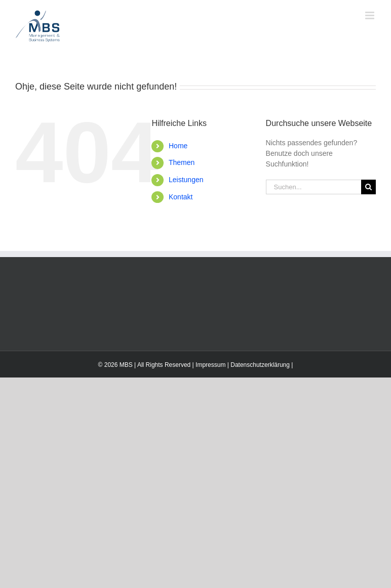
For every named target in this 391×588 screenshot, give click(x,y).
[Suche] (368, 187)
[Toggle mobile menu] (370, 15)
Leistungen (186, 180)
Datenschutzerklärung (260, 365)
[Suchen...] (314, 187)
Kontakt (181, 197)
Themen (182, 162)
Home (178, 146)
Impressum (210, 365)
